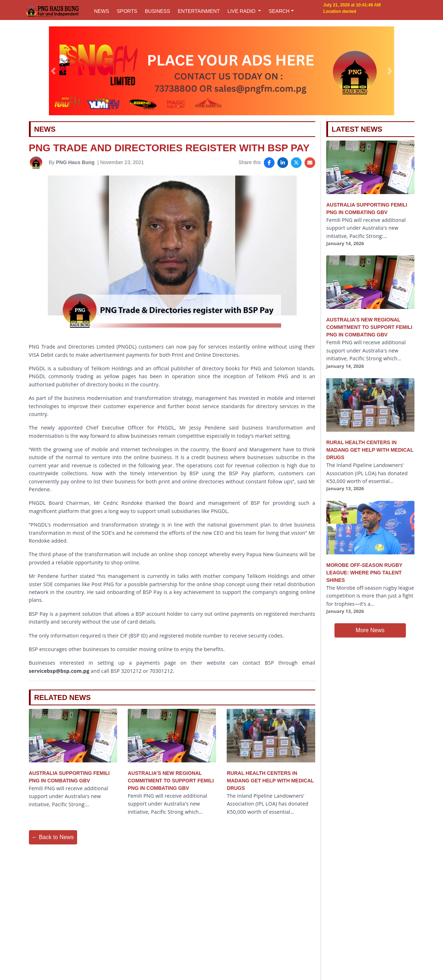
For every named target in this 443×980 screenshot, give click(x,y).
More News (370, 630)
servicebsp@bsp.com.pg (59, 671)
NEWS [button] (102, 11)
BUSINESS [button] (158, 11)
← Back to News (53, 837)
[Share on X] (296, 163)
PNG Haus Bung (75, 162)
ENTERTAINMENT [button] (199, 11)
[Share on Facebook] (269, 163)
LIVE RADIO (242, 11)
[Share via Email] (310, 163)
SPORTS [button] (127, 11)
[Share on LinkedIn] (283, 163)
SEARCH (279, 11)
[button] (53, 71)
